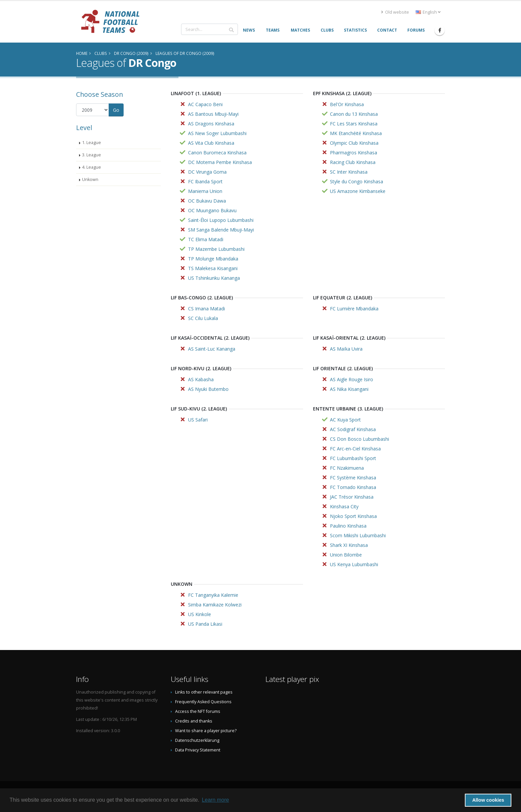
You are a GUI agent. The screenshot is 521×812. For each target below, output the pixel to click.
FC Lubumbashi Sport (353, 458)
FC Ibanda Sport (205, 181)
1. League (92, 143)
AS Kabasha (201, 379)
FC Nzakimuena (347, 468)
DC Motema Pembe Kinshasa (220, 162)
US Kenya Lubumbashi (354, 564)
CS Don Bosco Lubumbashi (360, 439)
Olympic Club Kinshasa (354, 143)
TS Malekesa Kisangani (213, 268)
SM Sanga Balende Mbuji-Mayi (221, 230)
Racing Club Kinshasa (353, 162)
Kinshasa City (344, 506)
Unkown (90, 179)
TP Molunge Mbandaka (213, 259)
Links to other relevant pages (204, 692)
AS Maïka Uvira (346, 349)
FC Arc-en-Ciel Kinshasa (355, 449)
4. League (92, 167)
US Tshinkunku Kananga (214, 278)
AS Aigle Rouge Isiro (352, 379)
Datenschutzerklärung (197, 740)
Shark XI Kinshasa (349, 545)
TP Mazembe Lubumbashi (216, 249)
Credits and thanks (194, 721)
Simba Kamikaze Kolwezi (215, 605)
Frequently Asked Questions (203, 702)
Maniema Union (205, 191)
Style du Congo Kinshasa (357, 181)
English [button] (428, 12)
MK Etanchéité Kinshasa (356, 133)
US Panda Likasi (205, 624)
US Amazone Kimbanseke (358, 191)
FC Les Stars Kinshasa (354, 124)
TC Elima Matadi (206, 239)
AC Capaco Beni (205, 104)
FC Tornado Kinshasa (353, 487)
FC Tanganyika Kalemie (213, 595)
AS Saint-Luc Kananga (212, 349)
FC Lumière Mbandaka (354, 309)
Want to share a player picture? (206, 731)
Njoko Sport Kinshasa (353, 516)
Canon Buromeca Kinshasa (217, 153)
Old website (395, 12)
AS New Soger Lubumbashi (217, 133)
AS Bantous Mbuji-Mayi (213, 114)
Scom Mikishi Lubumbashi (358, 535)
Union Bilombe (346, 555)
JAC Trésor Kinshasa (352, 497)
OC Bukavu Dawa (207, 201)
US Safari (198, 420)
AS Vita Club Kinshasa (211, 143)
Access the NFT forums (198, 711)
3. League (92, 155)
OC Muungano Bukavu (212, 210)
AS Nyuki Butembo (208, 389)
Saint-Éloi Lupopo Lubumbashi (221, 220)
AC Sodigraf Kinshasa (353, 429)
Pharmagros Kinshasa (354, 153)
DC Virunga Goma (207, 172)
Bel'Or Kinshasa (347, 104)
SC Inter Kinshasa (349, 172)
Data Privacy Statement (198, 750)
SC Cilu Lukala (203, 318)
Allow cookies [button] (488, 800)
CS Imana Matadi (207, 309)
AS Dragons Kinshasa (211, 124)
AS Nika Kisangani (349, 389)
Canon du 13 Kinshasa (354, 114)
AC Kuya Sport (345, 420)
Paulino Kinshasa (348, 526)
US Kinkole (200, 614)
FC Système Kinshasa (353, 478)
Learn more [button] (215, 800)
